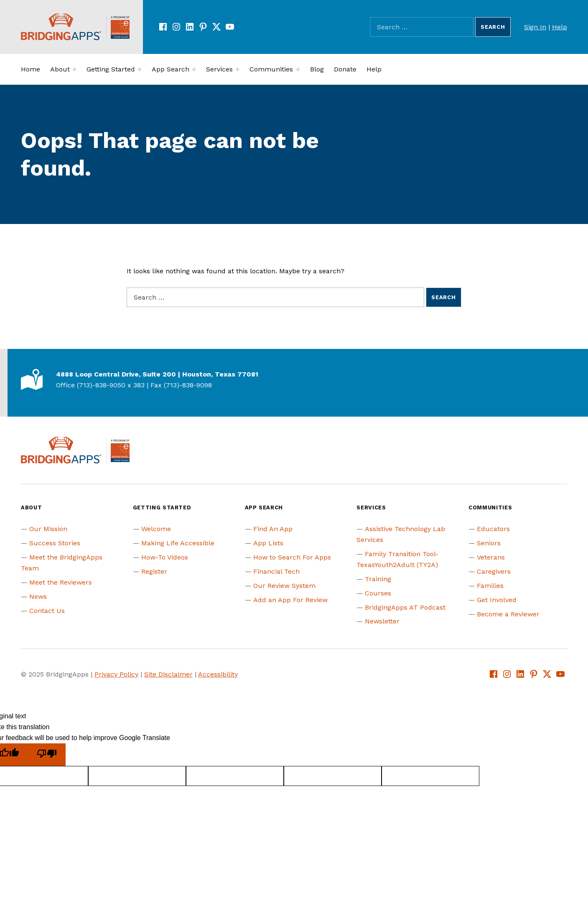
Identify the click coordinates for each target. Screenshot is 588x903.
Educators (493, 529)
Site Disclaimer (168, 674)
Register (154, 571)
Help (560, 27)
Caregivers (494, 571)
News (38, 596)
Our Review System (284, 586)
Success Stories (55, 543)
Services (219, 69)
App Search (171, 69)
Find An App (273, 529)
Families (490, 586)
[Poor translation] (47, 755)
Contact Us (47, 611)
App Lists (268, 543)
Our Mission (48, 529)
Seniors (489, 543)
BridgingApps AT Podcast (405, 607)
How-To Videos (165, 557)
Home (31, 69)
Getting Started (111, 69)
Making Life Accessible (178, 543)
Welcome (156, 529)
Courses (378, 593)
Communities (271, 69)
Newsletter (382, 621)
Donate (345, 69)
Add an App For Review (290, 600)
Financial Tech (276, 571)
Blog (317, 69)
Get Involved (497, 600)
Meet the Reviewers (61, 582)
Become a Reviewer (508, 614)
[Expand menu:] (74, 69)
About (60, 69)
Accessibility (218, 674)
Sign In (535, 27)
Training (378, 579)
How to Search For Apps (292, 557)
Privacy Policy (116, 674)
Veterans (491, 557)
